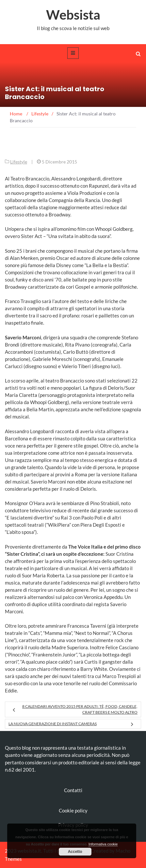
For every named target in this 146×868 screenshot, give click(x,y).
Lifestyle (19, 162)
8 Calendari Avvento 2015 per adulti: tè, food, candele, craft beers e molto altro (80, 709)
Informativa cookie (103, 844)
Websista (73, 15)
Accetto (75, 852)
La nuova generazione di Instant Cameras (53, 724)
